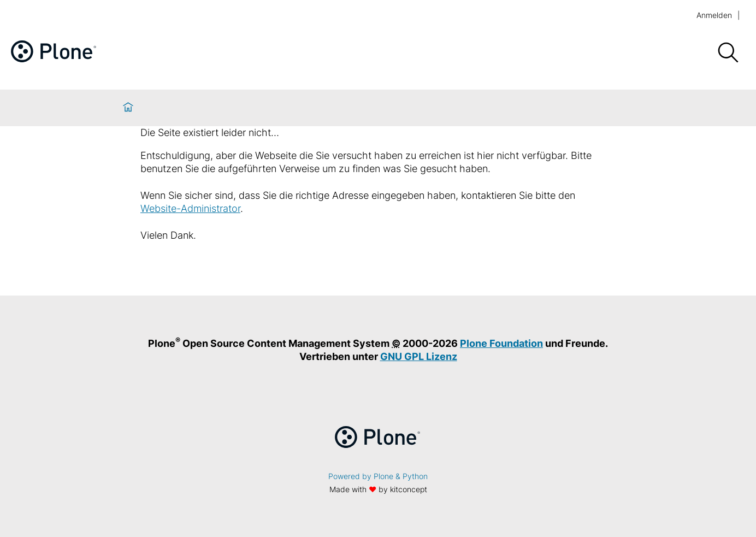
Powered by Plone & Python (378, 476)
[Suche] (728, 53)
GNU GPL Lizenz (419, 356)
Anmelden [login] (714, 15)
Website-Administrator (190, 208)
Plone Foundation (501, 343)
